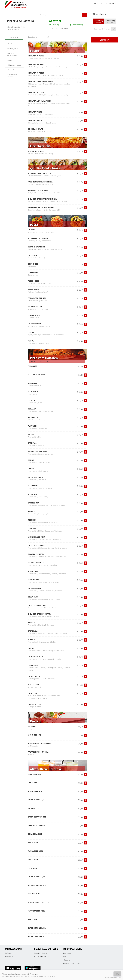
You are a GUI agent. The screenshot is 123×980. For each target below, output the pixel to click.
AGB (65, 956)
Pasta (10, 60)
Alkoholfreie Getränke (12, 76)
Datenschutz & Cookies (71, 963)
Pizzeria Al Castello (41, 953)
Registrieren (111, 4)
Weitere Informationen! (112, 978)
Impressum (67, 953)
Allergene (67, 960)
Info (48, 37)
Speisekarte (14, 37)
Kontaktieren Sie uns (41, 956)
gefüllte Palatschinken (12, 54)
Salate (10, 44)
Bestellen (104, 40)
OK (117, 974)
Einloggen (98, 4)
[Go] (85, 15)
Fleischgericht (12, 49)
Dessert (10, 70)
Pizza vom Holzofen (14, 65)
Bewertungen (33, 37)
